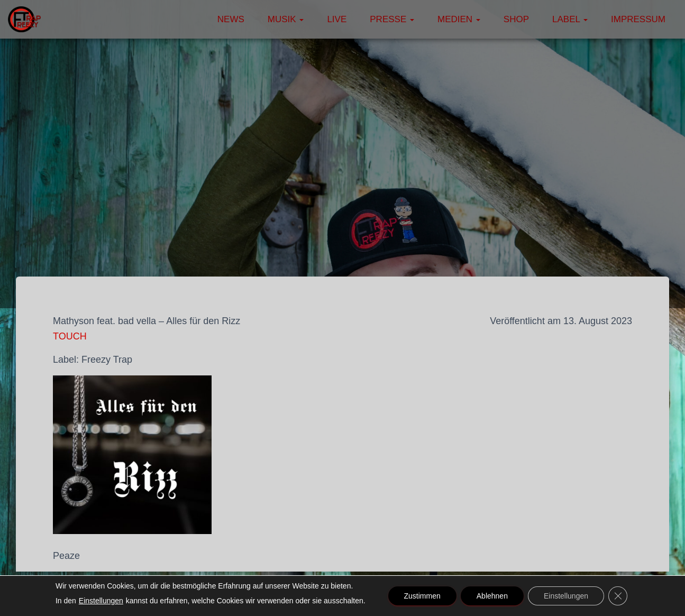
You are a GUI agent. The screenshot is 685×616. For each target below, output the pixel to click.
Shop (516, 19)
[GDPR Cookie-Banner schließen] (618, 596)
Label (570, 19)
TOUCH (70, 336)
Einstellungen (101, 601)
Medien (459, 19)
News (231, 19)
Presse (392, 19)
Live (337, 19)
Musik (286, 19)
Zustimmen (422, 596)
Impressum (638, 19)
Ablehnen (492, 596)
